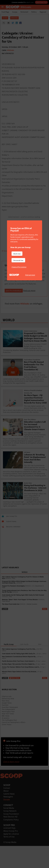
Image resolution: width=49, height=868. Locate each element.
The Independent (8, 738)
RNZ (14, 607)
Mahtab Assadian (32, 633)
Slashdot (5, 733)
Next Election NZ (10, 845)
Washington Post (8, 740)
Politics (34, 12)
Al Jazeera (6, 746)
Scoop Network (10, 839)
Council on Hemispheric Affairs (14, 751)
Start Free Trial (41, 2)
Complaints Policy (11, 848)
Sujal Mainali (6, 630)
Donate (7, 828)
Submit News (9, 822)
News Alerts (14, 706)
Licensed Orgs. (10, 856)
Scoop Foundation (11, 842)
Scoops (15, 12)
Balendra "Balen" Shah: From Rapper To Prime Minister (20, 628)
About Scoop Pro (11, 859)
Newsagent (8, 825)
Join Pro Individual (14, 319)
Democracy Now (8, 727)
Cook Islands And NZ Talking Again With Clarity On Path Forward (23, 623)
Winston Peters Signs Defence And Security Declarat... (20, 700)
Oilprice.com (7, 725)
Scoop (5, 18)
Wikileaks (11, 50)
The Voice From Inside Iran (11, 633)
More (45, 637)
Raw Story (6, 729)
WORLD (9, 348)
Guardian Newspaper (10, 736)
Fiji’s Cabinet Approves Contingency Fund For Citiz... (19, 678)
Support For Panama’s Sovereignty (13, 614)
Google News (7, 731)
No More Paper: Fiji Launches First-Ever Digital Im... (19, 693)
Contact (7, 816)
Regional (43, 12)
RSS (5, 637)
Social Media (9, 836)
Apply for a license (11, 862)
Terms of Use (9, 865)
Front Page (5, 12)
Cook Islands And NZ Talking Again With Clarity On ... (19, 682)
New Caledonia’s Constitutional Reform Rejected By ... (20, 685)
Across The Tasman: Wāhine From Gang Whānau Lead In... (21, 696)
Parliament (24, 12)
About (6, 819)
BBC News (6, 744)
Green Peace (7, 753)
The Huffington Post (9, 749)
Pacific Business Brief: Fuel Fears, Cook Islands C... (19, 690)
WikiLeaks (14, 18)
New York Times (8, 742)
